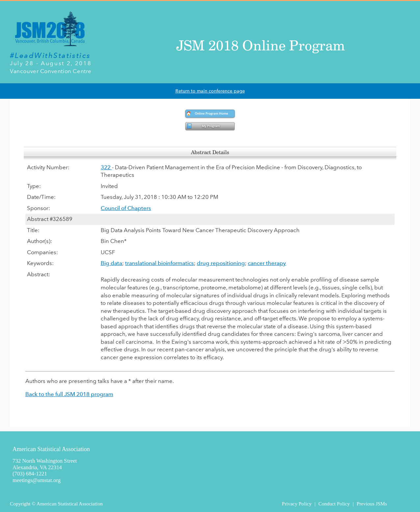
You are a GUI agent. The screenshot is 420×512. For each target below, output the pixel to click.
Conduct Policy (334, 504)
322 (106, 167)
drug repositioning (221, 263)
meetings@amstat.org (37, 480)
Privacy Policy (297, 504)
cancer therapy (267, 263)
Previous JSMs (372, 504)
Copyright (20, 504)
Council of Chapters (126, 208)
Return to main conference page (210, 91)
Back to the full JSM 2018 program (69, 394)
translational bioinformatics (159, 263)
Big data (111, 263)
